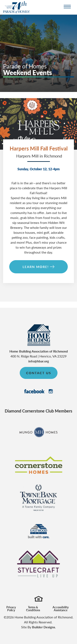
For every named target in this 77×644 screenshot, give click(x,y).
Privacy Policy (11, 609)
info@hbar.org (39, 361)
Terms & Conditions (33, 609)
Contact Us (39, 373)
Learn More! (36, 267)
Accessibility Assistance (61, 609)
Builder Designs (44, 627)
